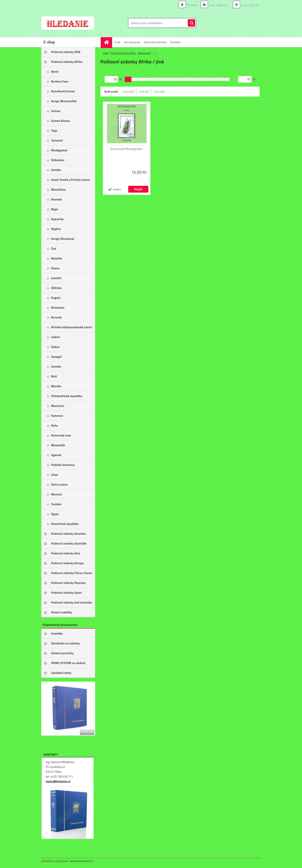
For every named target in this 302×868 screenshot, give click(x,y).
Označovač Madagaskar (126, 149)
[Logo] (68, 23)
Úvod (106, 53)
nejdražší (144, 91)
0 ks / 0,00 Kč (250, 5)
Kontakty (176, 42)
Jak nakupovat (132, 42)
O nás (117, 42)
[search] (191, 23)
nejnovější (159, 91)
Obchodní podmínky (155, 42)
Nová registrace (218, 5)
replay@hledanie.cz (58, 781)
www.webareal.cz (82, 861)
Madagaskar (144, 53)
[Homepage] (108, 42)
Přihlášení (193, 5)
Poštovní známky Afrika (123, 53)
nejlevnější (128, 91)
